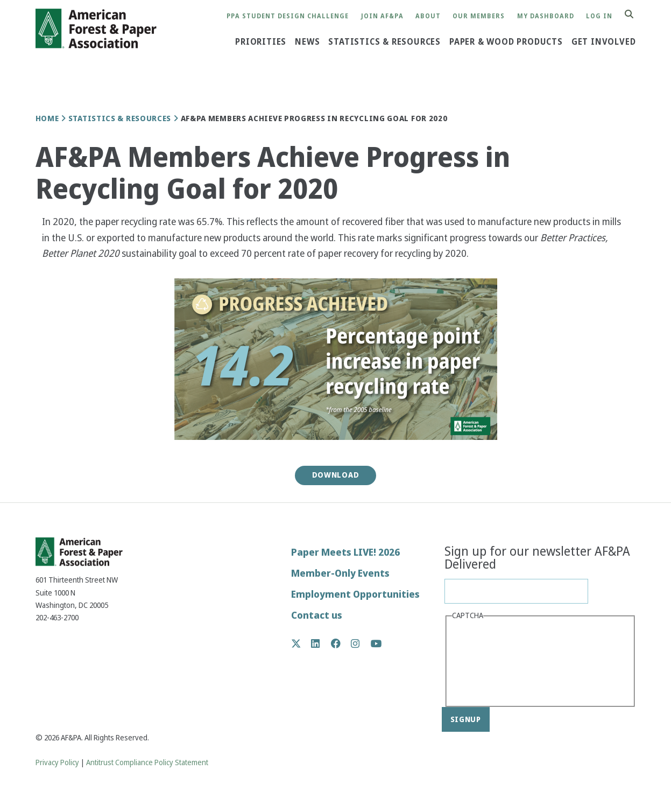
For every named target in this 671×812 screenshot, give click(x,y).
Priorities (261, 42)
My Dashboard (546, 16)
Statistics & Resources (384, 42)
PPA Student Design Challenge (288, 16)
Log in (599, 16)
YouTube (376, 644)
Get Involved (604, 42)
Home (47, 118)
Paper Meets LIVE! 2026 (345, 552)
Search (635, 15)
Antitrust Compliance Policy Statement (147, 763)
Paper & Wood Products (506, 42)
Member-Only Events (340, 573)
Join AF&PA (382, 16)
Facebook (341, 643)
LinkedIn (321, 643)
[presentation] (496, 662)
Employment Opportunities (355, 594)
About (428, 16)
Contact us (317, 615)
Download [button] (336, 475)
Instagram (361, 643)
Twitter (302, 643)
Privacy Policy (57, 763)
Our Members (479, 16)
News (307, 42)
